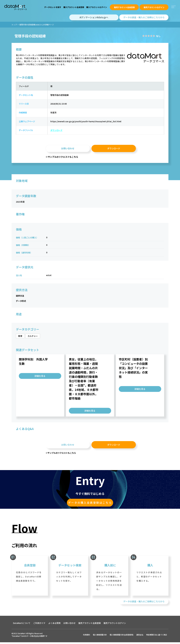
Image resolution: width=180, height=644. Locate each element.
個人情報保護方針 (100, 637)
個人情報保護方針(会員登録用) (122, 637)
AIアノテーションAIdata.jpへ (94, 17)
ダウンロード (55, 131)
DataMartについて (22, 625)
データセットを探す (53, 7)
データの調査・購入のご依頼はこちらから (144, 17)
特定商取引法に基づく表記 (157, 637)
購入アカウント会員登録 (74, 7)
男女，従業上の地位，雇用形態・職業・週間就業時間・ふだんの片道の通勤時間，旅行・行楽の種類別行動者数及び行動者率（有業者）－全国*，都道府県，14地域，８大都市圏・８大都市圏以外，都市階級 (84, 380)
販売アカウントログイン (154, 7)
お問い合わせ (68, 149)
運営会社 (140, 637)
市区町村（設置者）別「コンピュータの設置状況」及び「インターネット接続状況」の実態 (133, 369)
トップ (14, 25)
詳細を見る (40, 377)
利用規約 (87, 637)
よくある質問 (54, 625)
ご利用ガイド (39, 625)
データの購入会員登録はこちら (90, 504)
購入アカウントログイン (97, 7)
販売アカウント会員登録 (124, 7)
